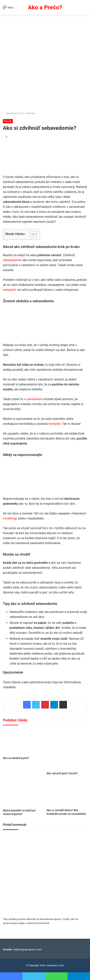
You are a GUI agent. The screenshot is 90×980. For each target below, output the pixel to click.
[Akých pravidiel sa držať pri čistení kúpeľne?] (23, 793)
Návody (31, 113)
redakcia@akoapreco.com (27, 950)
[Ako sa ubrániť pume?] (23, 742)
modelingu (10, 518)
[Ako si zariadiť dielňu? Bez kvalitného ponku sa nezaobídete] (67, 793)
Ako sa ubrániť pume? (16, 758)
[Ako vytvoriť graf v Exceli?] (67, 749)
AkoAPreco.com (13, 113)
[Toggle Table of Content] (32, 234)
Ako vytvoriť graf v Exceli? (62, 773)
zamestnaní (34, 399)
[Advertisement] (45, 62)
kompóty (54, 424)
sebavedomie (12, 260)
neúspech (9, 290)
